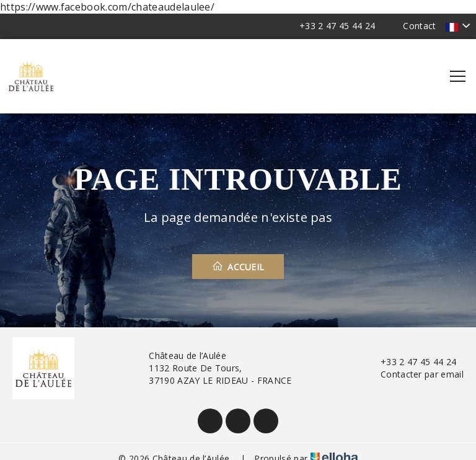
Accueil (238, 267)
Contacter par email (415, 374)
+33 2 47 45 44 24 (411, 362)
